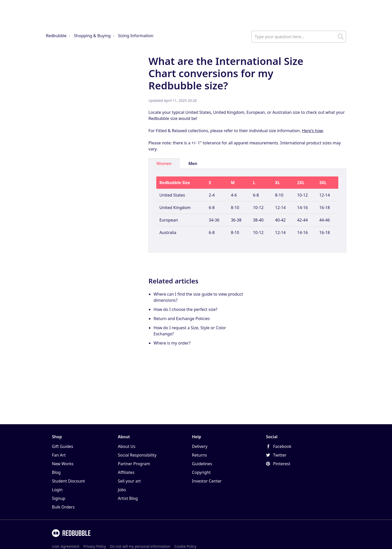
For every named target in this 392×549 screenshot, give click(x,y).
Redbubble (56, 36)
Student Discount (68, 481)
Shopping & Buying (92, 36)
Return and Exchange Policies (182, 319)
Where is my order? (172, 343)
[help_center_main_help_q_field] (299, 37)
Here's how (312, 131)
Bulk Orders (63, 507)
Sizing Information (136, 36)
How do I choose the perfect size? (185, 309)
